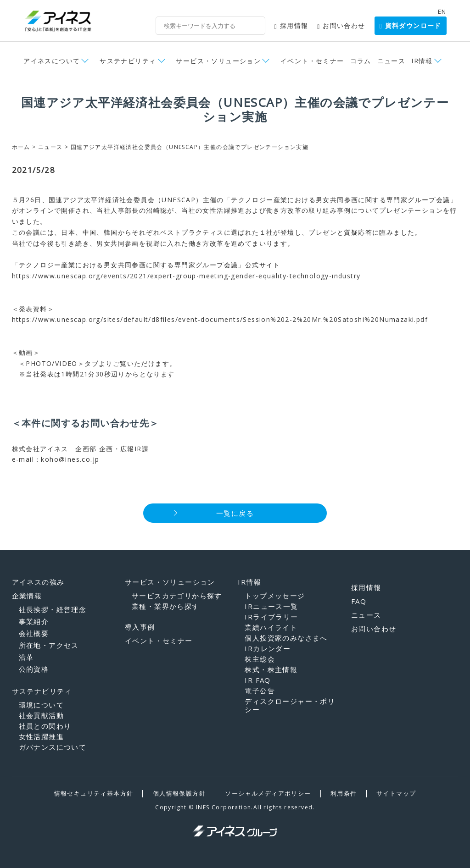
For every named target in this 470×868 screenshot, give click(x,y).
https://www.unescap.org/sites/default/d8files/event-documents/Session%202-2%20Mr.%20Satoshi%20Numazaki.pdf (220, 319)
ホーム (21, 147)
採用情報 (291, 25)
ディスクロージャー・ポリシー (290, 705)
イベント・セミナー (312, 61)
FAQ (359, 601)
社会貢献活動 (41, 715)
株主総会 (260, 659)
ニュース (392, 61)
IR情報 (422, 61)
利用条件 (344, 793)
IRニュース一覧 (271, 606)
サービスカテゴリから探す (177, 596)
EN (442, 11)
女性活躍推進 (41, 736)
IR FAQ (257, 680)
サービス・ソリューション (218, 61)
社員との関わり (45, 726)
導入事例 (140, 627)
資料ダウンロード (411, 25)
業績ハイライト (271, 627)
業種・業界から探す (166, 606)
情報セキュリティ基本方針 (94, 793)
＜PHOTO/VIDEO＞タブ (55, 363)
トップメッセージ (275, 596)
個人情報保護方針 (179, 793)
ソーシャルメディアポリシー (268, 793)
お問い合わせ (341, 25)
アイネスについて (52, 61)
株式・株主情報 (271, 669)
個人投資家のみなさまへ (286, 638)
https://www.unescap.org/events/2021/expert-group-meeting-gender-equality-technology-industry (186, 276)
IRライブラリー (271, 617)
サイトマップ (396, 793)
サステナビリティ (128, 61)
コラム (361, 61)
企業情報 (27, 596)
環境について (41, 705)
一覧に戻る (235, 513)
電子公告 (260, 691)
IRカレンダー (268, 648)
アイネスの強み (38, 582)
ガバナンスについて (53, 747)
